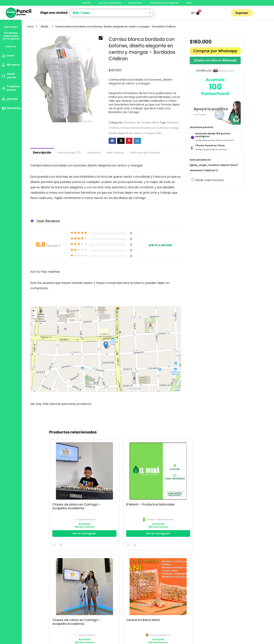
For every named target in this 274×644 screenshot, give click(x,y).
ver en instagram (65, 504)
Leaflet (177, 390)
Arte (189, 3)
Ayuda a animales (110, 3)
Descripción (42, 152)
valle (159, 133)
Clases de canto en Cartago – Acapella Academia (132, 481)
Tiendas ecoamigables (164, 3)
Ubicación (94, 152)
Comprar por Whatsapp (215, 51)
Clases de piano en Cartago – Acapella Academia (61, 481)
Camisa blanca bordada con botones (144, 128)
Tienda (87, 3)
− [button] (34, 316)
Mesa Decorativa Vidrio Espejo (205, 477)
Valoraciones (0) (69, 152)
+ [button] (34, 311)
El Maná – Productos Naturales (96, 477)
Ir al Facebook (173, 502)
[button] (101, 38)
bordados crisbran (227, 71)
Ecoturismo (135, 3)
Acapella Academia (68, 489)
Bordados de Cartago (137, 122)
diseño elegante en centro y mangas (132, 133)
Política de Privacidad (42, 596)
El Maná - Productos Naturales (101, 494)
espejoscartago (211, 489)
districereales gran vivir (175, 489)
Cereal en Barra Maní (168, 475)
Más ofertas (115, 152)
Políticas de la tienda (145, 152)
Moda (45, 27)
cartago (174, 128)
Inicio (31, 27)
